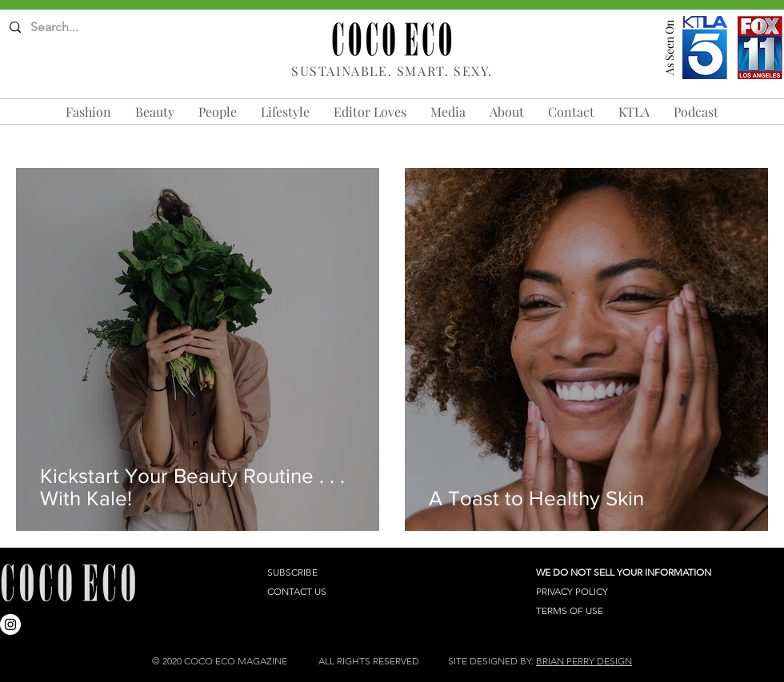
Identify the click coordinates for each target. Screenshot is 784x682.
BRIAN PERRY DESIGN (584, 661)
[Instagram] (10, 624)
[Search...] (72, 28)
